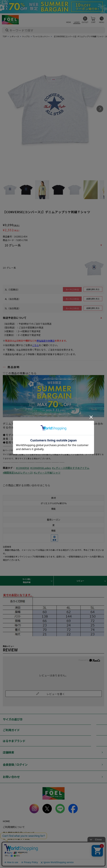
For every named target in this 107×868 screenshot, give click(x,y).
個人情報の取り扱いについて (19, 833)
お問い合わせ (11, 777)
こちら (35, 345)
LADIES (77, 22)
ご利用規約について (14, 827)
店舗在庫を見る (93, 289)
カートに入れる (72, 289)
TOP (5, 36)
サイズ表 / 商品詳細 (27, 581)
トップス (26, 36)
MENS (68, 22)
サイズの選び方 (13, 719)
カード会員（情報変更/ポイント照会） (24, 850)
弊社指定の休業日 (46, 341)
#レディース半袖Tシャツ (47, 473)
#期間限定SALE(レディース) (18, 473)
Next (100, 109)
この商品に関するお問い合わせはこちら (26, 485)
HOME (6, 821)
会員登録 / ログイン (15, 765)
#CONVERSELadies (41, 468)
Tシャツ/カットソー (41, 36)
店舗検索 (8, 752)
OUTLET (85, 22)
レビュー (80, 581)
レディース (14, 36)
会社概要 (8, 844)
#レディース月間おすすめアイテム (71, 468)
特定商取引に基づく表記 (16, 839)
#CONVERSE (23, 468)
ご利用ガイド (11, 730)
